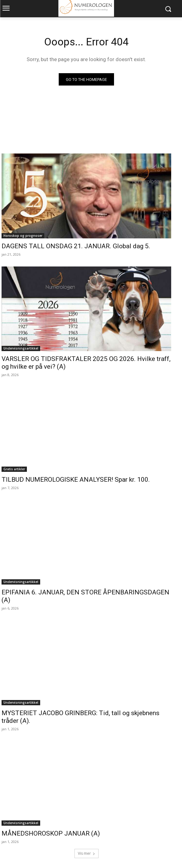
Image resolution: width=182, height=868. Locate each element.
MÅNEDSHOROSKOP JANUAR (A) (51, 833)
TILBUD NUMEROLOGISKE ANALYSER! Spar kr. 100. (76, 480)
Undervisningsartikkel (21, 348)
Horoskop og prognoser (23, 236)
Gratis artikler (14, 469)
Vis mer (87, 853)
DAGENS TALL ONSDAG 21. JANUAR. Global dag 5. (76, 246)
